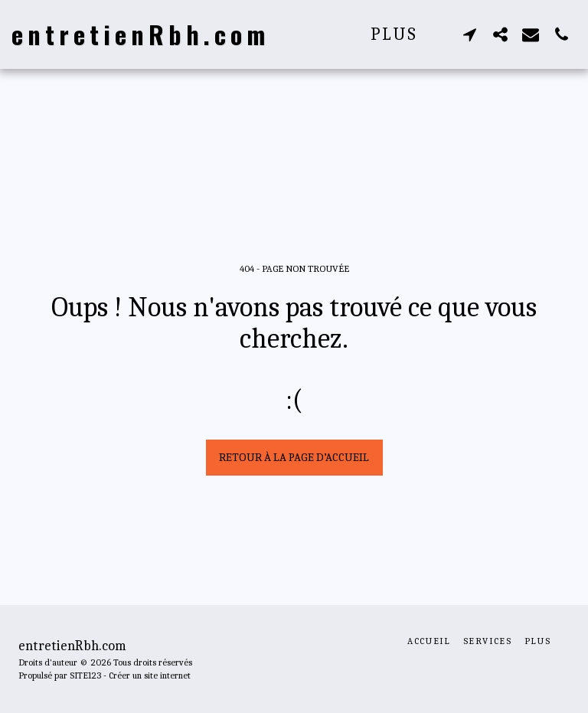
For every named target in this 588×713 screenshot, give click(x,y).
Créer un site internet (150, 675)
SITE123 (85, 675)
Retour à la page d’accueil (294, 457)
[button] (469, 34)
